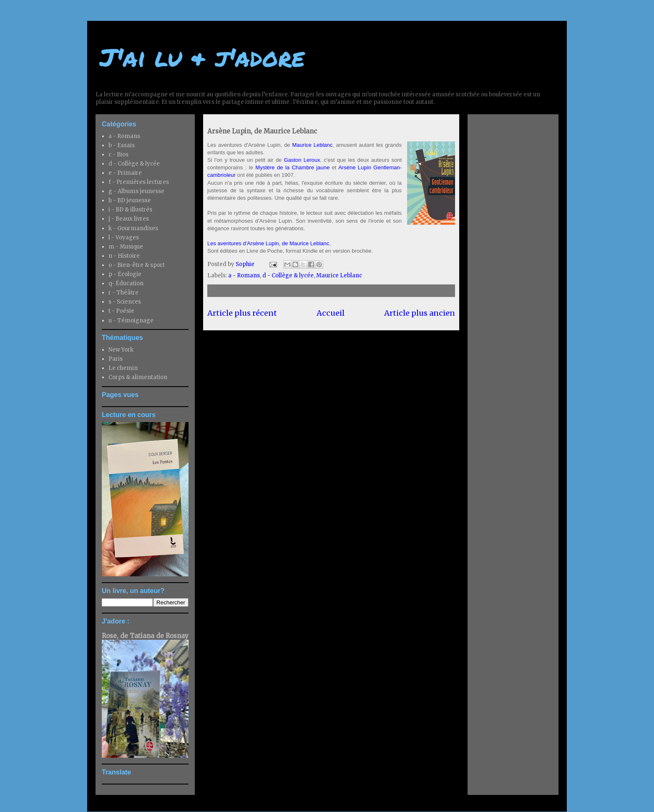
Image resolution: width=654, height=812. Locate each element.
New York (121, 350)
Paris (116, 359)
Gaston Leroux (302, 160)
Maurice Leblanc (313, 145)
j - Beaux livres (129, 219)
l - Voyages (124, 238)
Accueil (331, 313)
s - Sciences (125, 302)
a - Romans (244, 275)
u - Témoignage (131, 321)
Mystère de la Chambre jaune (292, 167)
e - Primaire (125, 173)
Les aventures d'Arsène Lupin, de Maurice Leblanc (268, 243)
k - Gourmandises (133, 228)
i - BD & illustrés (130, 210)
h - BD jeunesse (130, 200)
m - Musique (126, 247)
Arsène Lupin (356, 167)
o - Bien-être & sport (137, 265)
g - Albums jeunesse (136, 191)
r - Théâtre (123, 293)
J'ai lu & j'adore (202, 57)
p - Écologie (125, 274)
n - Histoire (124, 256)
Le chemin (123, 368)
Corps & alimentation (138, 377)
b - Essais (122, 145)
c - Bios (118, 155)
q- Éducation (126, 283)
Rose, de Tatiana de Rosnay (145, 636)
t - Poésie (121, 311)
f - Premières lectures (139, 182)
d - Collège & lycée (288, 275)
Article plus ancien (420, 313)
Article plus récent (242, 313)
